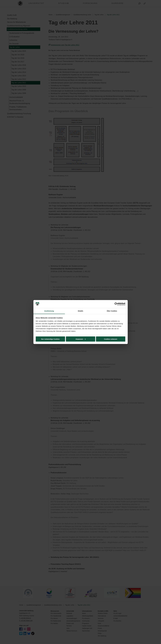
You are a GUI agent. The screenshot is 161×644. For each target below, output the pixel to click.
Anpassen (81, 339)
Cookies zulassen (111, 339)
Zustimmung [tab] (49, 311)
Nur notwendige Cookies (50, 339)
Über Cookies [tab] (112, 311)
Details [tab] (81, 311)
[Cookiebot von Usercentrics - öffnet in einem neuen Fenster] (116, 304)
